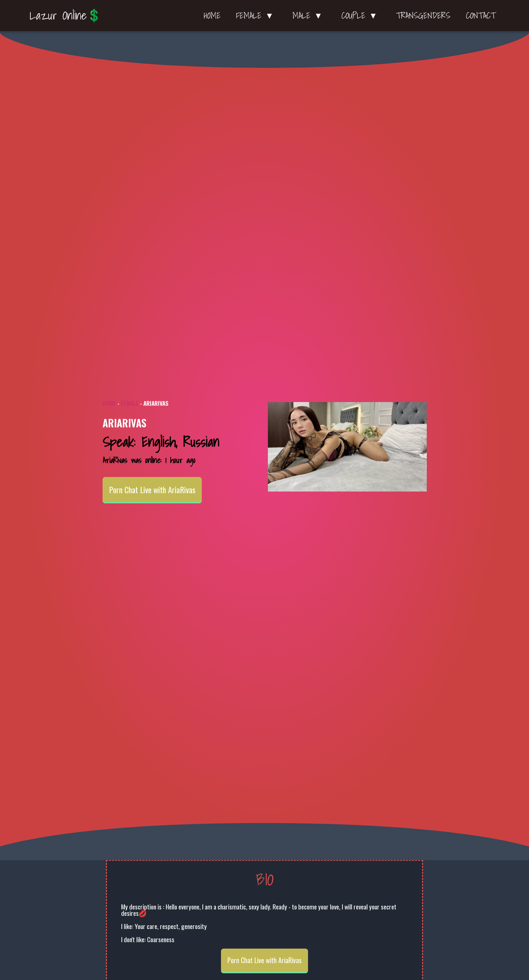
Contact (481, 16)
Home (212, 16)
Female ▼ (257, 16)
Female (130, 403)
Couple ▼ (361, 16)
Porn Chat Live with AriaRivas (152, 489)
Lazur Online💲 (66, 15)
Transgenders (423, 16)
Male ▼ (309, 16)
